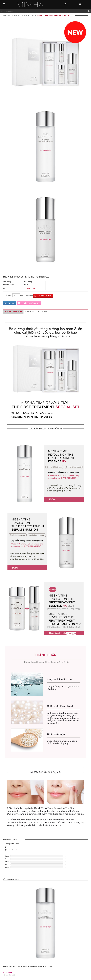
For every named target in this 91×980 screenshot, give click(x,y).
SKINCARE (17, 15)
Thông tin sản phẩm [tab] (13, 312)
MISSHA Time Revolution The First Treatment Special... (55, 15)
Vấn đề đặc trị (29, 15)
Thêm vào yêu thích (29, 303)
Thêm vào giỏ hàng (43, 296)
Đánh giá (10, 303)
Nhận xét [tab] (30, 312)
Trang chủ (7, 15)
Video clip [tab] (42, 312)
